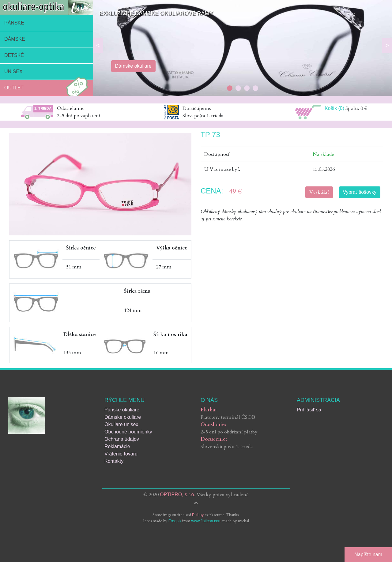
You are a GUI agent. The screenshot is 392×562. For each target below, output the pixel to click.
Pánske (14, 23)
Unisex (13, 71)
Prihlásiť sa (309, 410)
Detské (14, 55)
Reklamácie (117, 446)
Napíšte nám (368, 555)
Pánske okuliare (122, 410)
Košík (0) (334, 108)
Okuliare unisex (121, 424)
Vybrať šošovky (360, 192)
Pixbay (198, 515)
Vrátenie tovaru (121, 454)
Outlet (48, 88)
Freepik (175, 521)
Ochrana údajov (122, 439)
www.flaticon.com (206, 521)
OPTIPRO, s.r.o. (178, 495)
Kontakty (114, 461)
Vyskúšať (319, 192)
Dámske (15, 39)
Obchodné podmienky (128, 432)
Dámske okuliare (123, 417)
